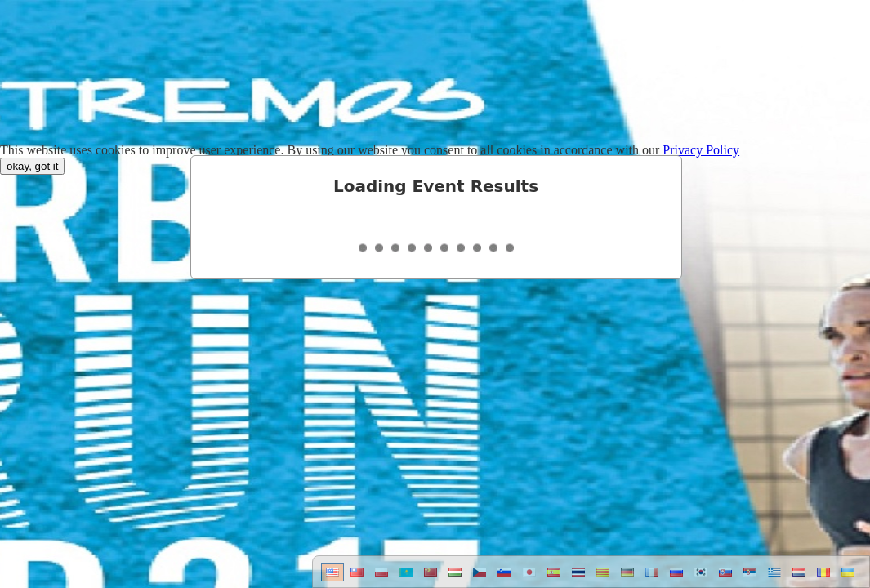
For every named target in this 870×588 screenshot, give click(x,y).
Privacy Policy (701, 150)
